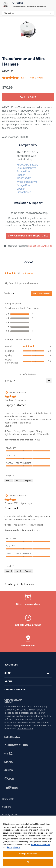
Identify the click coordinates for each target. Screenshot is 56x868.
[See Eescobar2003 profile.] (12, 503)
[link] (10, 273)
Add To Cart (28, 97)
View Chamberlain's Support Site (28, 236)
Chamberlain (34, 710)
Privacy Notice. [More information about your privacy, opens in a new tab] (14, 848)
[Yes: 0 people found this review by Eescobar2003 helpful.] (9, 571)
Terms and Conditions (41, 845)
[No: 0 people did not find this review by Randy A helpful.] (18, 481)
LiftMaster (10, 710)
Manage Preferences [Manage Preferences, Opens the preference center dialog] (28, 854)
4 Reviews (29, 273)
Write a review (43, 294)
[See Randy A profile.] (9, 400)
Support (6, 807)
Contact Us (8, 799)
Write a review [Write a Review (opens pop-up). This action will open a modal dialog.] (36, 78)
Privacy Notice (10, 815)
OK (28, 862)
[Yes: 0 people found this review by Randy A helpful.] (9, 481)
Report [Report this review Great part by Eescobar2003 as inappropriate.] (28, 571)
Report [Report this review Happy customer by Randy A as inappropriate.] (28, 481)
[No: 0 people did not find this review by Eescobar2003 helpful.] (18, 571)
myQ (19, 710)
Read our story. (25, 729)
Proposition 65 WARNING (40, 246)
